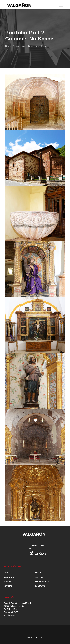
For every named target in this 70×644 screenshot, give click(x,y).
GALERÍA (39, 577)
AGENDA (39, 573)
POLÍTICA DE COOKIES (19, 635)
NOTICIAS (8, 586)
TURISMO (8, 582)
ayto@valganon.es (11, 615)
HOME (6, 573)
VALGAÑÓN (9, 577)
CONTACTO (40, 586)
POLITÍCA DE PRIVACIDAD (43, 635)
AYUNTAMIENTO (42, 582)
